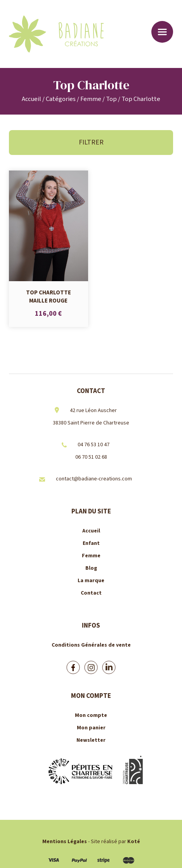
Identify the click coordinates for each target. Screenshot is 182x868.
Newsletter (91, 740)
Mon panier (91, 728)
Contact (91, 593)
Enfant (91, 543)
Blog (91, 568)
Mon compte (91, 715)
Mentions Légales (65, 842)
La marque (91, 581)
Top (111, 99)
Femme (91, 99)
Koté (134, 842)
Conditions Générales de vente (91, 645)
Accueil (31, 99)
